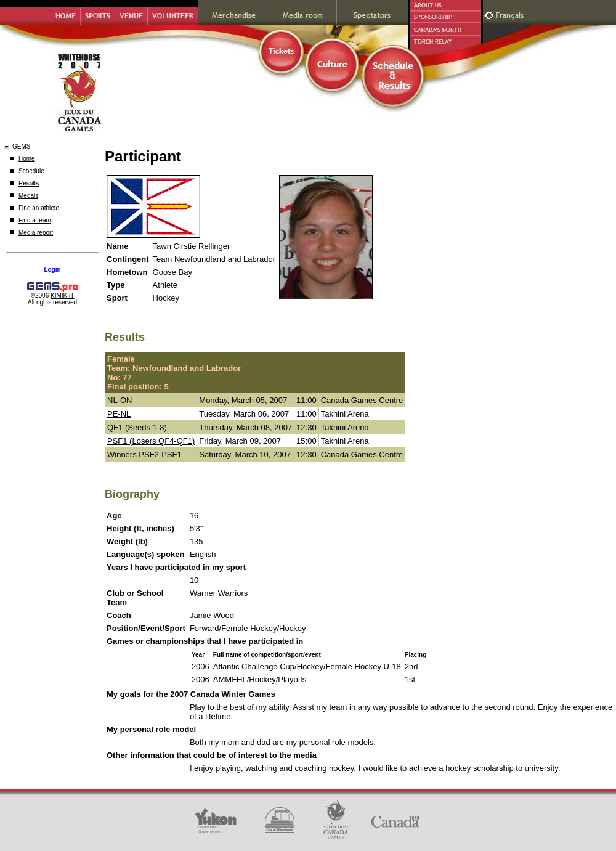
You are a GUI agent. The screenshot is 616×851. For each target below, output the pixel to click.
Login (52, 270)
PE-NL (119, 414)
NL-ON (120, 400)
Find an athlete (39, 208)
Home (27, 159)
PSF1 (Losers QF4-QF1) (151, 441)
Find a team (35, 220)
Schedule (31, 171)
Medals (28, 196)
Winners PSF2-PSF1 (144, 454)
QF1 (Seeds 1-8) (137, 427)
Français (511, 14)
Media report (36, 233)
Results (29, 183)
